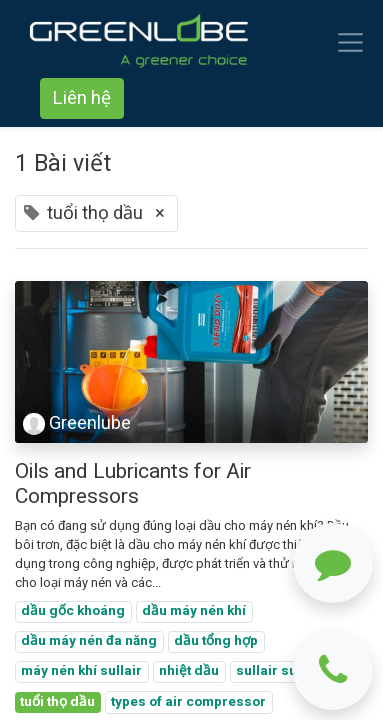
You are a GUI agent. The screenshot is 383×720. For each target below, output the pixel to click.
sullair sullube (282, 671)
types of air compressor (188, 702)
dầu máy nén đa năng (89, 641)
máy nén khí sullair (81, 671)
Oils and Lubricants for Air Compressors (133, 484)
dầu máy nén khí (194, 611)
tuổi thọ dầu (57, 701)
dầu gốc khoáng (73, 611)
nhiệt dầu (189, 671)
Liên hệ (82, 98)
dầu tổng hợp (216, 641)
